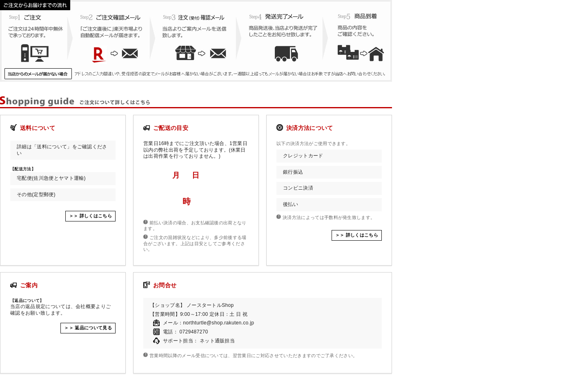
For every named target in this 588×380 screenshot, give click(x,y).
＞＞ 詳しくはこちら (90, 216)
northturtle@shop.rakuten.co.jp (218, 323)
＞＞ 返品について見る (88, 328)
